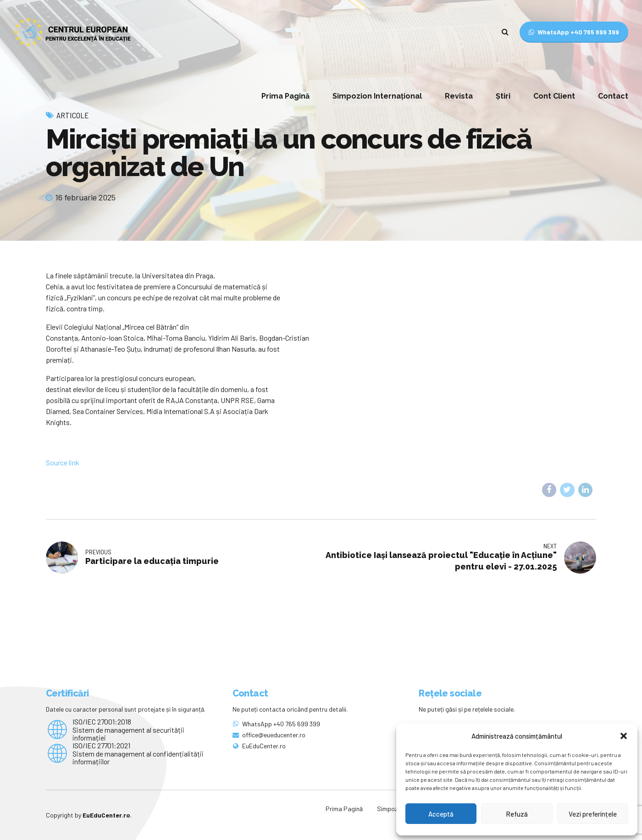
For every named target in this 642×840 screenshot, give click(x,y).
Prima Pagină (285, 96)
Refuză (517, 814)
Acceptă (441, 814)
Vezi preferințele (593, 814)
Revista (459, 96)
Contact (613, 96)
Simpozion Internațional (377, 96)
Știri (503, 96)
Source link (63, 462)
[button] (624, 736)
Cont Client (554, 96)
